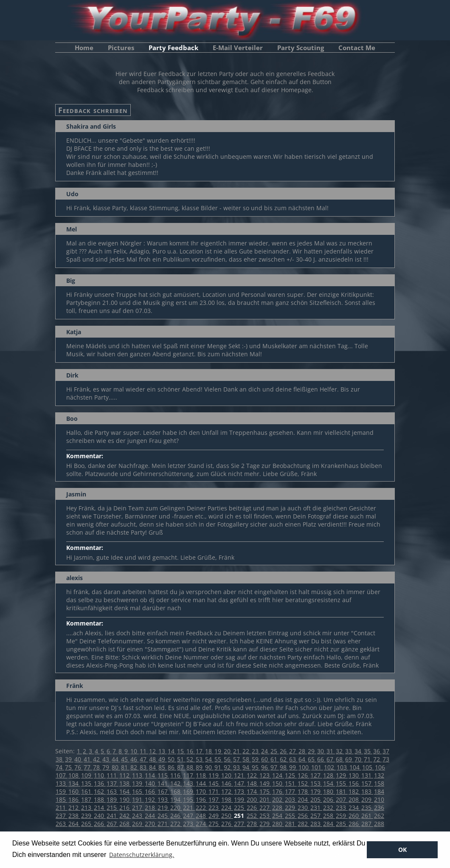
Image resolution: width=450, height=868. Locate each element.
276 (227, 824)
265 (87, 824)
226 (253, 807)
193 (163, 799)
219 (163, 807)
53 (200, 759)
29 (312, 751)
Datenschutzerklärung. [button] (142, 855)
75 (69, 767)
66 (321, 759)
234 (354, 807)
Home (84, 48)
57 (237, 759)
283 (316, 824)
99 (293, 767)
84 (153, 767)
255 (291, 816)
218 (151, 807)
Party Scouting (301, 48)
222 (202, 807)
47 (144, 759)
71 (368, 759)
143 (189, 783)
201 (265, 799)
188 (100, 799)
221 (189, 807)
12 (153, 751)
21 (237, 751)
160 (74, 791)
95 (256, 767)
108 (74, 775)
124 (278, 775)
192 (151, 799)
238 (74, 816)
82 (135, 767)
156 (354, 783)
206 (329, 799)
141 (163, 783)
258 (329, 816)
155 (342, 783)
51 (181, 759)
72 (377, 759)
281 (291, 824)
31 (331, 751)
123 (265, 775)
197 (214, 799)
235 (367, 807)
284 (329, 824)
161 (87, 791)
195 (189, 799)
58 (247, 759)
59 (256, 759)
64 (303, 759)
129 (342, 775)
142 (176, 783)
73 (386, 759)
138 (125, 783)
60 (265, 759)
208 (354, 799)
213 (87, 807)
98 (284, 767)
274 (202, 824)
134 (74, 783)
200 (253, 799)
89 (200, 767)
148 (253, 783)
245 (163, 816)
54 (209, 759)
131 (367, 775)
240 (100, 816)
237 (62, 816)
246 (176, 816)
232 (329, 807)
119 (214, 775)
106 (380, 767)
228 (278, 807)
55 (219, 759)
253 (265, 816)
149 (265, 783)
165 (138, 791)
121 (240, 775)
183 (367, 791)
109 (87, 775)
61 (275, 759)
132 (379, 775)
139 (138, 783)
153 (316, 783)
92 (228, 767)
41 (88, 759)
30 (321, 751)
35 (368, 751)
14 (172, 751)
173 (240, 791)
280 (278, 824)
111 (112, 775)
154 (329, 783)
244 (151, 816)
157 (367, 783)
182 (354, 791)
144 (202, 783)
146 (227, 783)
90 (209, 767)
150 (278, 783)
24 (265, 751)
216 (125, 807)
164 (125, 791)
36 (377, 751)
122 (253, 775)
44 (116, 759)
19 (219, 751)
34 (359, 751)
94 (247, 767)
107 (62, 775)
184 (379, 791)
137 (112, 783)
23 (256, 751)
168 (176, 791)
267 (112, 824)
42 (97, 759)
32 (340, 751)
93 (237, 767)
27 (293, 751)
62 (284, 759)
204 (304, 799)
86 (172, 767)
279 (265, 824)
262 (379, 816)
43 (107, 759)
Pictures (121, 48)
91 (219, 767)
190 (125, 799)
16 (191, 751)
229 (291, 807)
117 (189, 775)
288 (379, 824)
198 (227, 799)
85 (163, 767)
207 (342, 799)
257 (316, 816)
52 (191, 759)
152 (304, 783)
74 (60, 767)
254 (278, 816)
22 (247, 751)
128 (329, 775)
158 (379, 783)
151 (291, 783)
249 (214, 816)
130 (354, 775)
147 (240, 783)
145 (214, 783)
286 (354, 824)
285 (342, 824)
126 (304, 775)
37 (386, 751)
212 (74, 807)
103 (343, 767)
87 (181, 767)
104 (355, 767)
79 (107, 767)
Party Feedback (173, 48)
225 (240, 807)
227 (265, 807)
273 (189, 824)
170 (202, 791)
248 (202, 816)
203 (291, 799)
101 (317, 767)
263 (62, 824)
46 (135, 759)
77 (88, 767)
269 (138, 824)
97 (275, 767)
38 (60, 759)
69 (349, 759)
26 (284, 751)
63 (293, 759)
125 (291, 775)
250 (227, 816)
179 (316, 791)
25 (275, 751)
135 (87, 783)
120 (227, 775)
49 (163, 759)
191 (138, 799)
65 (312, 759)
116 (176, 775)
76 (79, 767)
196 (202, 799)
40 (79, 759)
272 (176, 824)
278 (253, 824)
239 (87, 816)
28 (303, 751)
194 (176, 799)
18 (209, 751)
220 (176, 807)
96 (265, 767)
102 (330, 767)
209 (367, 799)
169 (189, 791)
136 (100, 783)
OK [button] (402, 850)
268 (125, 824)
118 (202, 775)
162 (100, 791)
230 (304, 807)
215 (112, 807)
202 (278, 799)
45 (125, 759)
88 (191, 767)
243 (138, 816)
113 (138, 775)
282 (304, 824)
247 (189, 816)
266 (100, 824)
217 (138, 807)
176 (278, 791)
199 (240, 799)
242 (125, 816)
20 (228, 751)
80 (116, 767)
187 (87, 799)
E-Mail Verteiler (238, 48)
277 (240, 824)
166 (151, 791)
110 (100, 775)
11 (144, 751)
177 (291, 791)
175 (265, 791)
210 (379, 799)
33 (349, 751)
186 (74, 799)
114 (151, 775)
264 (74, 824)
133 (62, 783)
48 (153, 759)
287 (367, 824)
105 (368, 767)
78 (97, 767)
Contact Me (357, 48)
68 (340, 759)
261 (367, 816)
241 (112, 816)
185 (62, 799)
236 (379, 807)
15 (181, 751)
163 (112, 791)
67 (331, 759)
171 (214, 791)
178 (304, 791)
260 (354, 816)
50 (172, 759)
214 (100, 807)
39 (69, 759)
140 (151, 783)
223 (214, 807)
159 (62, 791)
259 (342, 816)
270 (151, 824)
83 (144, 767)
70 (359, 759)
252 (253, 816)
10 (135, 751)
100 (304, 767)
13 (163, 751)
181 (342, 791)
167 (163, 791)
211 (62, 807)
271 (163, 824)
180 (329, 791)
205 (316, 799)
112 (125, 775)
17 (200, 751)
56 (228, 759)
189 (112, 799)
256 (304, 816)
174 (253, 791)
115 (163, 775)
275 (214, 824)
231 (316, 807)
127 (316, 775)
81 (125, 767)
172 (227, 791)
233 (342, 807)
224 (227, 807)
